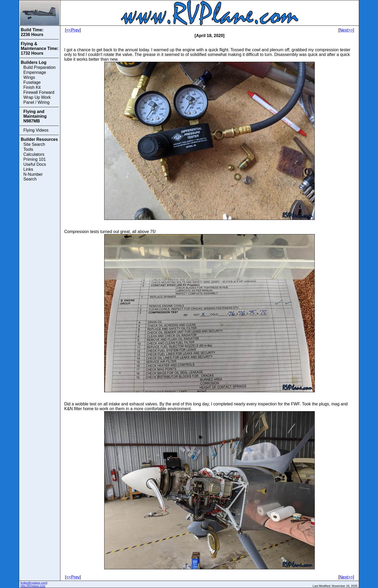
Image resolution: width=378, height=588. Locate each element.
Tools (28, 149)
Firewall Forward (39, 92)
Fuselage (32, 82)
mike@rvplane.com (34, 583)
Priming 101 (35, 159)
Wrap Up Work (37, 97)
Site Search (34, 144)
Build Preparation (40, 67)
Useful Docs (35, 164)
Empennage (35, 72)
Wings (29, 77)
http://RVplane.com (33, 586)
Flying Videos (36, 130)
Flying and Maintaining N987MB (35, 116)
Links (28, 169)
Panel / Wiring (36, 102)
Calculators (34, 154)
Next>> (346, 30)
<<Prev (73, 30)
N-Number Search (33, 177)
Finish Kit (32, 87)
